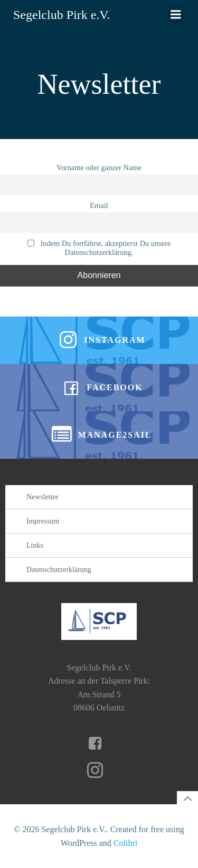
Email (99, 205)
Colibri (125, 843)
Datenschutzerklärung (59, 570)
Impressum (43, 521)
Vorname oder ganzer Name (99, 167)
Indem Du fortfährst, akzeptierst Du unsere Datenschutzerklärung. (99, 248)
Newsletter (43, 497)
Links (35, 545)
